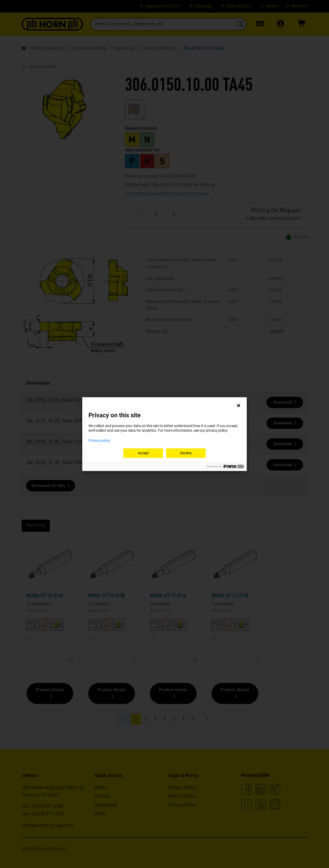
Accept (143, 453)
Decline (186, 453)
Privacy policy (99, 440)
